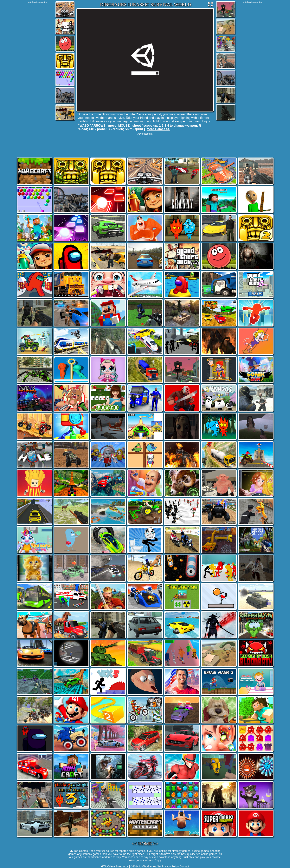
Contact (184, 866)
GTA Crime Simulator (115, 866)
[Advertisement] (38, 62)
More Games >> (158, 129)
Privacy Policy (170, 866)
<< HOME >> (145, 844)
